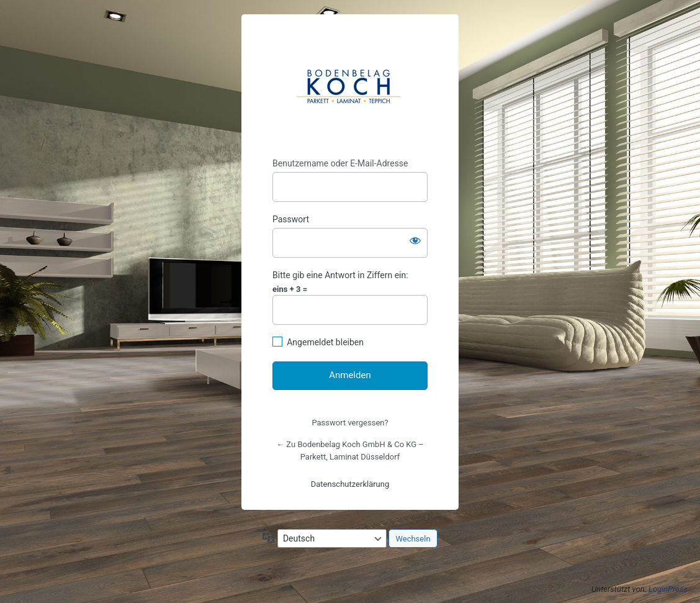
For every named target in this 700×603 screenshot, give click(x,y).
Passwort (291, 219)
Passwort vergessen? (350, 423)
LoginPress (668, 589)
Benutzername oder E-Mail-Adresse (340, 163)
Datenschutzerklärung (350, 484)
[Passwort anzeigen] (415, 240)
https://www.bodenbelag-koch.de (350, 86)
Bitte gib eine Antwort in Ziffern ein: (340, 275)
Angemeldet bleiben (325, 342)
